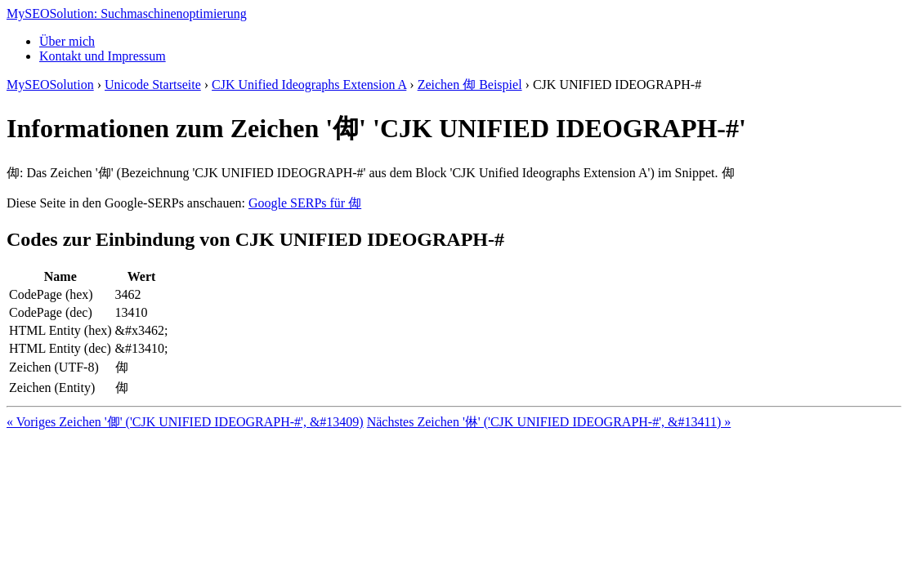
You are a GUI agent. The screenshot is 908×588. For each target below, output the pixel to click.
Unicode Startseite (153, 85)
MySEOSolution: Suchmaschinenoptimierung (127, 13)
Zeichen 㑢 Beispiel (470, 85)
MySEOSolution (50, 85)
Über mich (67, 41)
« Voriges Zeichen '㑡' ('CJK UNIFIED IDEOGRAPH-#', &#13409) (185, 422)
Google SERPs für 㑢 (305, 203)
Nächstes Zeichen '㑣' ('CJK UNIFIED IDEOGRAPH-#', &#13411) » (549, 422)
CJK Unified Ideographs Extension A (309, 85)
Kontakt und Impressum (103, 56)
